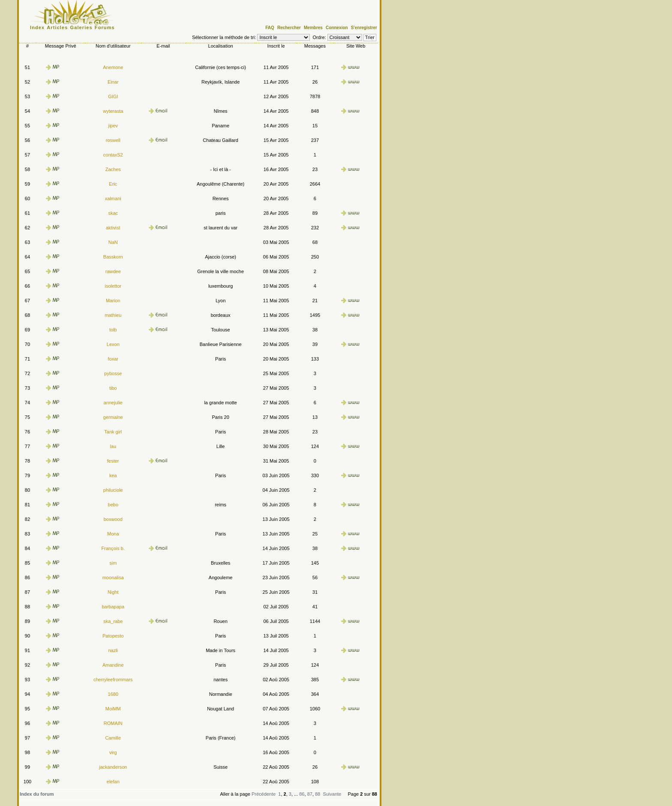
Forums (105, 27)
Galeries (81, 27)
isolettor (113, 286)
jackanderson (113, 767)
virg (113, 752)
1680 (113, 694)
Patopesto (113, 636)
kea (113, 475)
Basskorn (113, 257)
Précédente (264, 794)
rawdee (113, 271)
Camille (113, 738)
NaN (113, 242)
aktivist (113, 228)
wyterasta (113, 111)
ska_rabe (113, 621)
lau (113, 446)
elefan (113, 782)
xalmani (113, 198)
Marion (113, 301)
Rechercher (289, 28)
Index (37, 27)
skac (113, 213)
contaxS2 (113, 155)
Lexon (113, 344)
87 (310, 794)
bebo (113, 505)
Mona (113, 534)
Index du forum (37, 794)
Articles (57, 27)
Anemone (113, 67)
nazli (113, 650)
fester (113, 461)
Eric (113, 184)
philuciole (113, 490)
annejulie (113, 403)
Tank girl (113, 432)
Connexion (337, 28)
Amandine (113, 665)
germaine (113, 417)
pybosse (113, 373)
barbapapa (113, 607)
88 (318, 794)
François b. (113, 548)
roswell (113, 140)
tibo (113, 388)
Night (113, 592)
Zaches (113, 169)
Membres (313, 28)
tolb (113, 330)
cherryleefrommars (113, 680)
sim (113, 563)
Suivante (332, 794)
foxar (113, 359)
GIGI (113, 96)
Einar (113, 82)
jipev (113, 126)
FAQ (270, 28)
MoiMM (113, 709)
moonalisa (113, 577)
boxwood (113, 519)
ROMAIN (113, 723)
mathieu (113, 315)
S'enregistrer (364, 28)
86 (302, 794)
